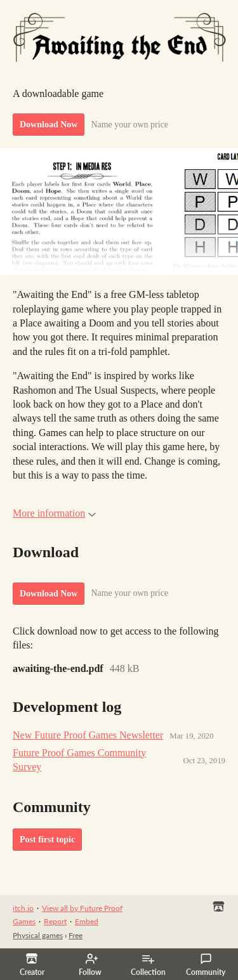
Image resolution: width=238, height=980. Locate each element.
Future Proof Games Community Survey (79, 760)
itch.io (23, 908)
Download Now (49, 125)
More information (54, 513)
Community (206, 965)
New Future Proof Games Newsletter (88, 735)
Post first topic (47, 840)
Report (55, 921)
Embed (87, 921)
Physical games (38, 935)
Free (76, 935)
